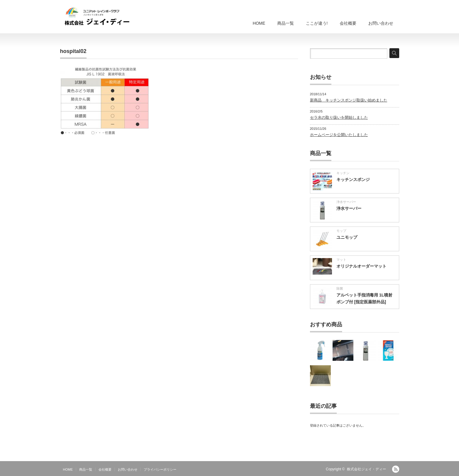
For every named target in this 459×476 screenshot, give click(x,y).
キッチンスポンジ (353, 180)
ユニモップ (347, 237)
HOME (259, 23)
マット (341, 260)
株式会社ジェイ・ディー (366, 469)
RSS (396, 469)
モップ (341, 231)
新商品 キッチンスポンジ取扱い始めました (349, 100)
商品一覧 (286, 23)
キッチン (343, 173)
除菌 (340, 288)
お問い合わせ (381, 23)
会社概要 (348, 23)
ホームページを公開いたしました (339, 135)
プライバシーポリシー (160, 469)
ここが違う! (317, 23)
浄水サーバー (346, 202)
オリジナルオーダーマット (361, 266)
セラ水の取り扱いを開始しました (339, 117)
